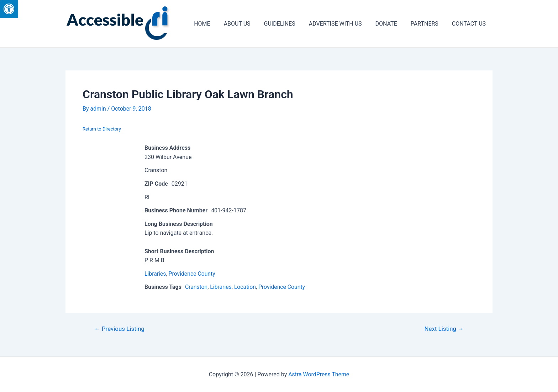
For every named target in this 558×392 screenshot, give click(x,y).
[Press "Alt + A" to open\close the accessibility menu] (9, 9)
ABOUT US (249, 24)
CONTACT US (470, 24)
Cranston (196, 287)
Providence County (192, 274)
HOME (216, 24)
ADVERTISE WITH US (343, 24)
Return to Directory (102, 129)
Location (246, 287)
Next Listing (444, 329)
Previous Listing (120, 329)
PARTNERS (428, 24)
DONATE (392, 24)
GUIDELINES (289, 24)
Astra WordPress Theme (319, 374)
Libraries (155, 274)
